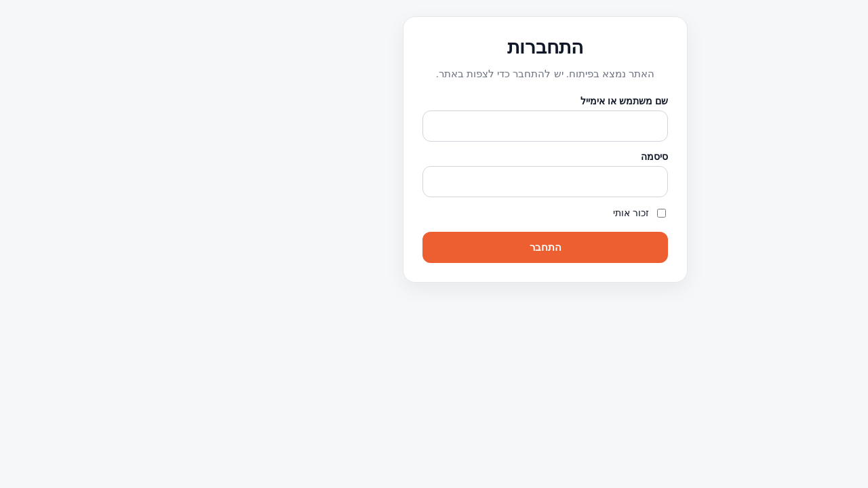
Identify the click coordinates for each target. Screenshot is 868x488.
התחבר (434, 247)
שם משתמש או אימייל (513, 101)
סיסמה (543, 157)
